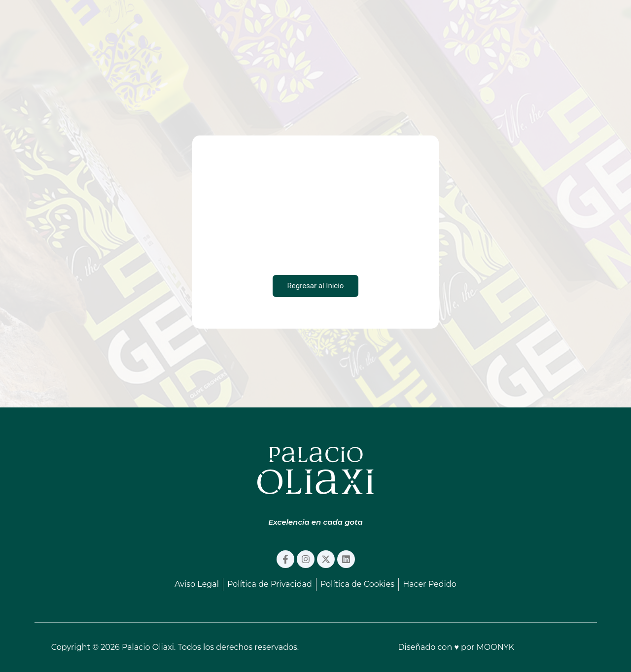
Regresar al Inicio (316, 286)
